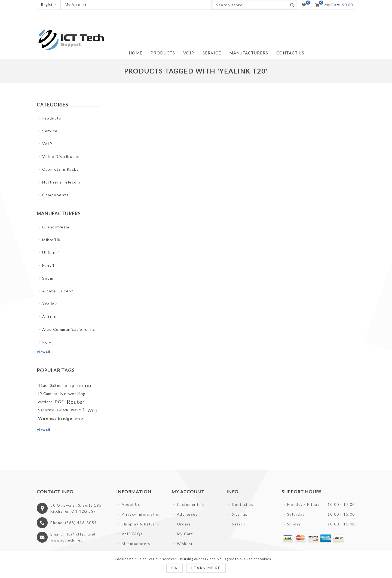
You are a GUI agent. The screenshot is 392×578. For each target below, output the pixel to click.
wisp (79, 418)
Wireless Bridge (55, 418)
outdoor (45, 402)
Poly (47, 342)
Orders (184, 524)
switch (63, 410)
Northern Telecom (61, 182)
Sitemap (240, 514)
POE (59, 402)
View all (43, 352)
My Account (76, 5)
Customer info (191, 504)
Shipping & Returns (140, 524)
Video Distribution (62, 156)
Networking (73, 394)
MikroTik (51, 240)
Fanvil (48, 265)
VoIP (47, 144)
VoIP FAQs (132, 534)
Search (292, 5)
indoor (85, 385)
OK (174, 568)
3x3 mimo (59, 386)
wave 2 (78, 410)
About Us (131, 504)
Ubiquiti (50, 253)
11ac (43, 385)
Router (76, 402)
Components (55, 195)
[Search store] (249, 5)
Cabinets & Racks (60, 169)
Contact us (243, 504)
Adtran (49, 316)
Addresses (187, 514)
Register (49, 5)
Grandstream (56, 227)
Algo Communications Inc (69, 329)
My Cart (185, 534)
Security (46, 410)
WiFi (92, 410)
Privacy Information (141, 514)
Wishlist (185, 544)
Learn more (206, 568)
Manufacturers (136, 544)
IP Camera (48, 394)
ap (72, 385)
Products (52, 118)
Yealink (50, 304)
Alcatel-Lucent (58, 291)
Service (50, 131)
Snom (48, 278)
